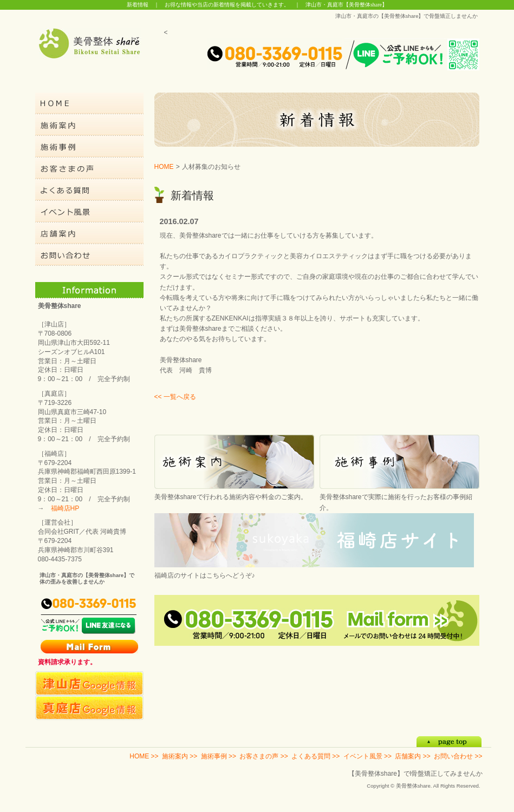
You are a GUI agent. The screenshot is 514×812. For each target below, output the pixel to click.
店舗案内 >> (412, 756)
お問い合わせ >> (458, 756)
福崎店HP (65, 508)
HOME (164, 167)
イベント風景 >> (367, 756)
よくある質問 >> (315, 756)
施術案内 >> (180, 756)
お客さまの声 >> (263, 756)
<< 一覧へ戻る (175, 397)
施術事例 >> (219, 756)
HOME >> (144, 756)
